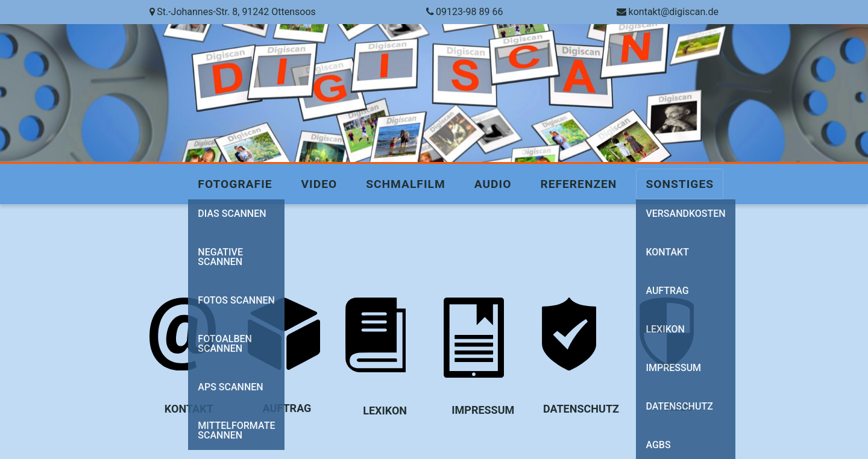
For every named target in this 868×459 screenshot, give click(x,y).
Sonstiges (680, 184)
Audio (493, 184)
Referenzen (578, 184)
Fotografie (235, 184)
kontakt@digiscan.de (674, 12)
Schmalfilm (405, 184)
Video (319, 184)
